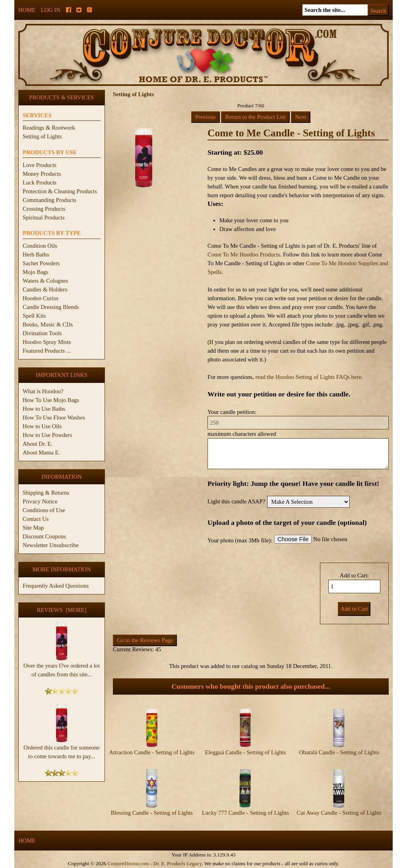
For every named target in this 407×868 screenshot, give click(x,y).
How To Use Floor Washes (54, 417)
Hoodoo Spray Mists (47, 342)
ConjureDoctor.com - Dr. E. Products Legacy (154, 863)
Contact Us (36, 519)
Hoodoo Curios (41, 298)
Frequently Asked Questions (56, 586)
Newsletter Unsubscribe (50, 545)
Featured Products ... (47, 351)
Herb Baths (36, 254)
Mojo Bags (36, 272)
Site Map (33, 528)
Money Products (42, 174)
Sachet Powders (41, 263)
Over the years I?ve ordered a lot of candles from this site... (62, 667)
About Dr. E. (38, 444)
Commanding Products (49, 200)
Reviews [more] (62, 610)
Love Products (40, 165)
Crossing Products (44, 209)
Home (27, 10)
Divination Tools (42, 333)
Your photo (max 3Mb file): (240, 540)
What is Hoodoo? (43, 391)
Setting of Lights (42, 136)
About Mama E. (41, 452)
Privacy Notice (40, 501)
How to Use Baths (44, 409)
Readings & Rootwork (49, 128)
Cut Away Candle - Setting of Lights (339, 813)
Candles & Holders (45, 289)
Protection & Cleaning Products (60, 191)
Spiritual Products (44, 217)
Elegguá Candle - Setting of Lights (245, 752)
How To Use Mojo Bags (51, 400)
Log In (51, 10)
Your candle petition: (232, 412)
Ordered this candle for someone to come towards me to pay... (61, 749)
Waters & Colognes (45, 281)
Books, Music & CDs (48, 324)
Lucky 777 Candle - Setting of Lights (245, 813)
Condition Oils (40, 246)
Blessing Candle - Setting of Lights (152, 813)
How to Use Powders (47, 435)
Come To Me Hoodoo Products (244, 254)
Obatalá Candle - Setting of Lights (339, 752)
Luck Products (40, 183)
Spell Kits (34, 316)
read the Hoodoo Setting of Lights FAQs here (308, 377)
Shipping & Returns (46, 493)
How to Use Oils (42, 426)
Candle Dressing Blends (51, 307)
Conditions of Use (44, 510)
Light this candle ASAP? (236, 501)
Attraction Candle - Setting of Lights (152, 752)
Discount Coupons (44, 536)
